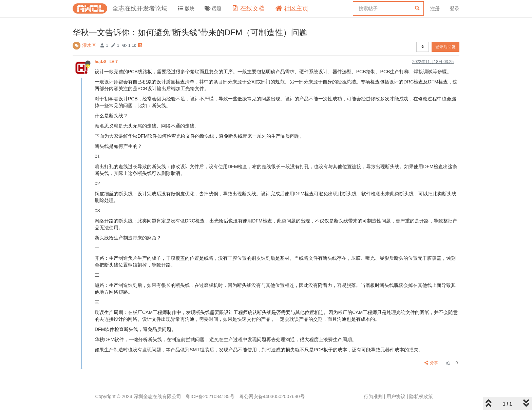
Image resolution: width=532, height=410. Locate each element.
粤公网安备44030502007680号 (272, 396)
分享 (431, 363)
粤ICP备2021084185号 (210, 396)
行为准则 (373, 396)
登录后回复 (445, 47)
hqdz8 (107, 62)
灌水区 (89, 45)
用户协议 (396, 396)
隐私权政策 (421, 396)
